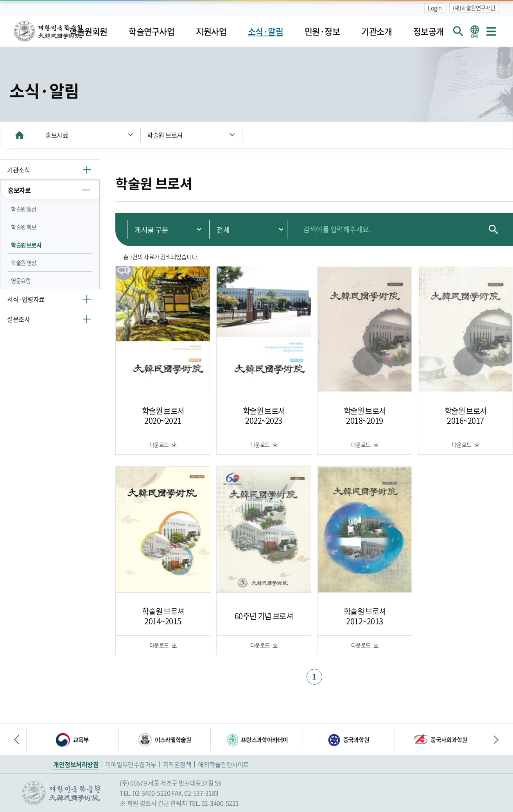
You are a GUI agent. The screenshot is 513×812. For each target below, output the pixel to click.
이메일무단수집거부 (131, 764)
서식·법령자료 (26, 299)
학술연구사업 (152, 31)
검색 (493, 229)
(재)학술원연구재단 (474, 8)
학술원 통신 (24, 209)
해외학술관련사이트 (223, 764)
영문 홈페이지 (475, 31)
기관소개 (377, 31)
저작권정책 (177, 764)
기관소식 (18, 170)
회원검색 (458, 31)
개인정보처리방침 (76, 764)
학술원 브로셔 (165, 135)
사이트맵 (491, 31)
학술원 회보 (24, 227)
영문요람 (21, 281)
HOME (20, 135)
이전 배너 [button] (20, 740)
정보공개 (429, 31)
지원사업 (211, 31)
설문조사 (18, 319)
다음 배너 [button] (493, 740)
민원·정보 (322, 31)
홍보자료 (57, 135)
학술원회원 (88, 31)
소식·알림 (266, 31)
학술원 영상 (24, 263)
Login (435, 8)
